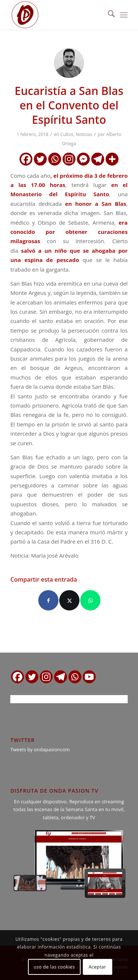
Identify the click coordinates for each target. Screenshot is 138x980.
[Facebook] (26, 159)
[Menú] (124, 15)
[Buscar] (108, 15)
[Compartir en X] (69, 600)
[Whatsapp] (55, 159)
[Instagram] (69, 159)
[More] (112, 159)
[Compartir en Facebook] (48, 600)
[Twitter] (40, 159)
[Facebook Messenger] (83, 159)
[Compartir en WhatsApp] (90, 600)
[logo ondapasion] (57, 15)
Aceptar (97, 967)
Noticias (84, 134)
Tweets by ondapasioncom (40, 749)
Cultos (67, 134)
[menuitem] (108, 15)
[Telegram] (98, 159)
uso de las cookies (54, 967)
